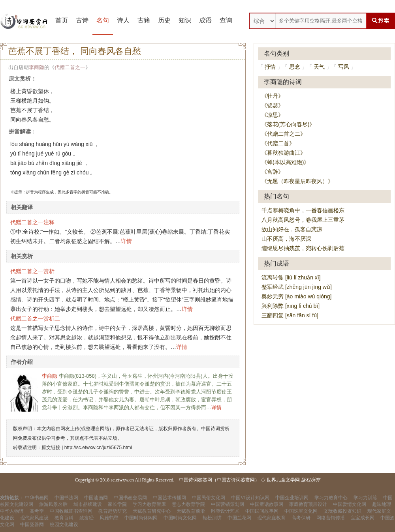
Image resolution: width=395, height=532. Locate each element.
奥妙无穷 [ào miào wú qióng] (296, 296)
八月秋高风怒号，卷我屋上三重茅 (303, 220)
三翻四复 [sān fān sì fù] (290, 315)
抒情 (270, 67)
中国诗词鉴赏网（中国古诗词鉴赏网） (219, 480)
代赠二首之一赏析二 (35, 318)
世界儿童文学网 (283, 480)
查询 (226, 20)
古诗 (82, 20)
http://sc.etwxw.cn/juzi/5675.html (98, 448)
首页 (62, 20)
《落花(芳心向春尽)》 (288, 124)
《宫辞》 (273, 172)
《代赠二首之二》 (284, 134)
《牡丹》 (273, 96)
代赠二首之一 (70, 67)
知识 (185, 20)
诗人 (123, 20)
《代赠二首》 (278, 143)
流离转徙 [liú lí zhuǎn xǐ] (291, 277)
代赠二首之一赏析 (32, 271)
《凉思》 (273, 115)
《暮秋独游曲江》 (284, 153)
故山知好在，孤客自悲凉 (292, 229)
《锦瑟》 (273, 105)
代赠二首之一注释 (32, 222)
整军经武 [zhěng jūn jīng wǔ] (297, 287)
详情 (126, 241)
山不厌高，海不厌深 (286, 239)
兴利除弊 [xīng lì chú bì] (291, 306)
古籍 (144, 20)
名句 (103, 20)
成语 (205, 20)
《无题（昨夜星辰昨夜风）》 (297, 181)
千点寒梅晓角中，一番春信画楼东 (303, 210)
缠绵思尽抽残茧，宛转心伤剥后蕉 (303, 248)
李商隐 (37, 67)
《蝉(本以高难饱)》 (285, 162)
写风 (344, 67)
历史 (164, 20)
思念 (295, 67)
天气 (319, 67)
